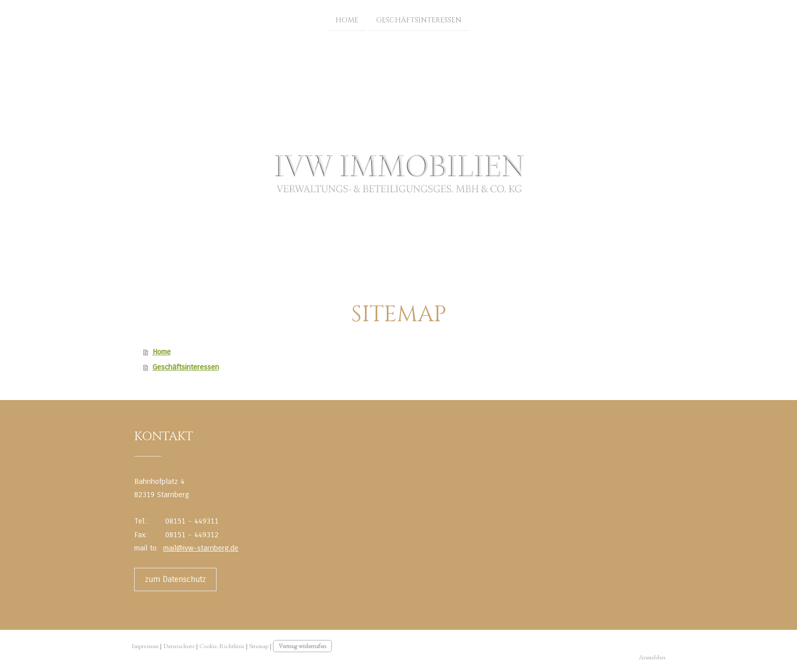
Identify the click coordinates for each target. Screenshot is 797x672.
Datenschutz (179, 646)
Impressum (145, 646)
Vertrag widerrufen (302, 646)
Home (347, 20)
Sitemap (259, 646)
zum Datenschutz (175, 579)
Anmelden (652, 657)
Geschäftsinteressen (419, 20)
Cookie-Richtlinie (222, 646)
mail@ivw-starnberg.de (201, 548)
